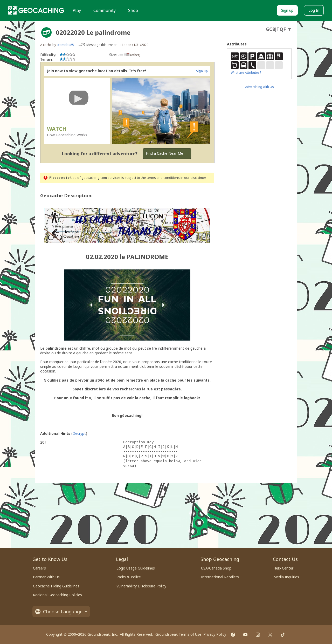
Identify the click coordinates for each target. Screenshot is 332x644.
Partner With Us (46, 577)
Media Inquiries (286, 577)
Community (105, 10)
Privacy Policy (215, 634)
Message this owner (102, 45)
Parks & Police (129, 577)
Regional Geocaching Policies (57, 595)
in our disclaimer (193, 178)
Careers (39, 568)
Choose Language (61, 612)
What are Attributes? (246, 73)
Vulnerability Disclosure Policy (141, 586)
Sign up (287, 10)
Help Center (283, 568)
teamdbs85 (65, 45)
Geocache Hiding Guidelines (56, 586)
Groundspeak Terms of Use (178, 634)
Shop (133, 10)
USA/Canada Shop (216, 568)
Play (77, 10)
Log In (314, 10)
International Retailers (220, 577)
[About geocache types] (46, 32)
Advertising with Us (260, 87)
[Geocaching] (36, 10)
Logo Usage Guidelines (136, 568)
